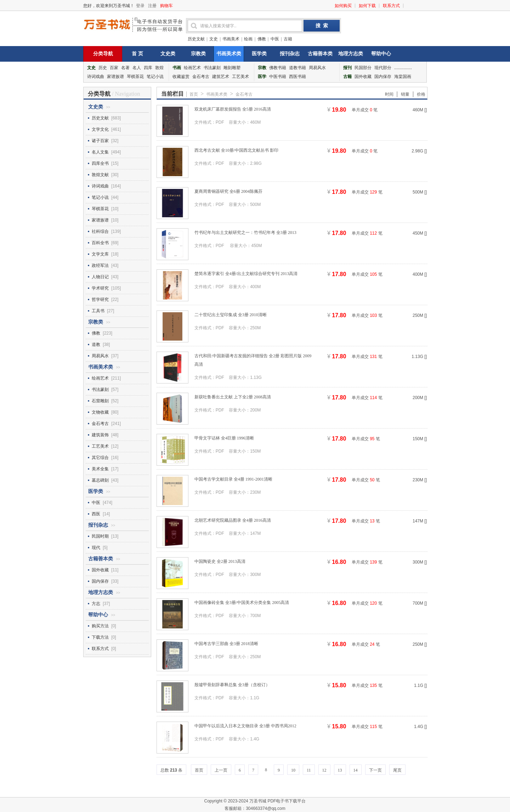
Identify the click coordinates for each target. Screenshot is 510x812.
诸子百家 (100, 141)
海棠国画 (403, 77)
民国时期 (100, 536)
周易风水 (317, 68)
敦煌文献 (100, 175)
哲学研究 (100, 299)
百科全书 (100, 243)
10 (293, 770)
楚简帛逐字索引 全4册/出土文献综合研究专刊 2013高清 (246, 274)
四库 (148, 68)
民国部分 (363, 68)
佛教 (262, 39)
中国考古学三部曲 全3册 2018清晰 (226, 644)
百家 (114, 68)
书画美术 (231, 39)
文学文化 (100, 129)
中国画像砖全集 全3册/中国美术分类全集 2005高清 (242, 603)
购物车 (166, 6)
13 (340, 770)
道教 (96, 345)
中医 (275, 39)
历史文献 (196, 39)
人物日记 (100, 277)
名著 (125, 68)
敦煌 (159, 68)
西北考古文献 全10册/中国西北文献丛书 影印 (236, 150)
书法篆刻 (212, 68)
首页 (194, 94)
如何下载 (367, 6)
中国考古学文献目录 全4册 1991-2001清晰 (233, 479)
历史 (103, 68)
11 (309, 770)
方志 (96, 604)
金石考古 (201, 77)
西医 (96, 514)
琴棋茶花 (135, 77)
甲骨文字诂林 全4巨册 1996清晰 (224, 438)
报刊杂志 (290, 54)
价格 (421, 94)
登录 (140, 6)
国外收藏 (363, 77)
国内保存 (383, 77)
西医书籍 (297, 77)
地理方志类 (351, 54)
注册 (152, 6)
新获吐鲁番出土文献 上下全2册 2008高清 (233, 397)
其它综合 (100, 458)
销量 (405, 94)
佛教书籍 (278, 68)
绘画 (248, 39)
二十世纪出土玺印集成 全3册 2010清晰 (231, 315)
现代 (96, 548)
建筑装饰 (100, 435)
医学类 (259, 54)
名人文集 (100, 152)
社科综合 (100, 231)
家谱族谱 (115, 77)
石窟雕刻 (100, 401)
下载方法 (100, 637)
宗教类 (198, 54)
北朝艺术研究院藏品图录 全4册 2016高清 (233, 520)
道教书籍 (297, 68)
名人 (137, 68)
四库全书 (100, 163)
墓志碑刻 (100, 480)
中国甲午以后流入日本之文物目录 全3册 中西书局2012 (245, 726)
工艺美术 (240, 77)
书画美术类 (229, 54)
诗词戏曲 (96, 77)
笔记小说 (155, 77)
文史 (214, 39)
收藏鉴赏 (181, 77)
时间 (389, 94)
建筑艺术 (221, 77)
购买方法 (100, 626)
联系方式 (391, 6)
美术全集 (100, 469)
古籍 (288, 39)
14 (356, 770)
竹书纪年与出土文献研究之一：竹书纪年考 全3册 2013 (245, 233)
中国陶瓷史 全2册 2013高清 (220, 561)
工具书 (98, 311)
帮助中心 (381, 54)
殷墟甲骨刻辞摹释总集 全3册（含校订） (232, 685)
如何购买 (343, 6)
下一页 (375, 770)
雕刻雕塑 (232, 68)
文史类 (168, 54)
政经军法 (100, 265)
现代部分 (383, 68)
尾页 (397, 770)
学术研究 (100, 288)
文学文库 (100, 254)
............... (403, 68)
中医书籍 (278, 77)
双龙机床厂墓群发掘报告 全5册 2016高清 (233, 109)
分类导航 (103, 54)
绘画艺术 (192, 68)
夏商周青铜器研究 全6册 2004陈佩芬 (228, 191)
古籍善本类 (320, 54)
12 (324, 770)
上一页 (221, 770)
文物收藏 (100, 412)
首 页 (137, 54)
